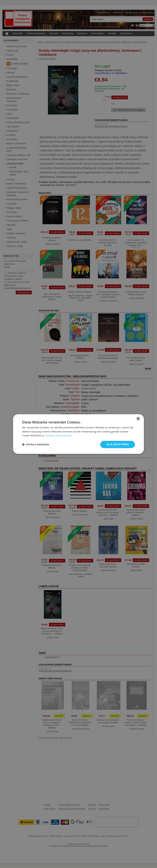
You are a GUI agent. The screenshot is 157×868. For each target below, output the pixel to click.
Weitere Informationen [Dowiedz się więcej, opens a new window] (59, 436)
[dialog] (78, 434)
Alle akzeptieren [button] (118, 444)
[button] (35, 445)
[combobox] (138, 419)
